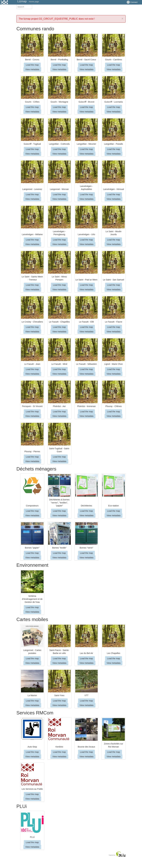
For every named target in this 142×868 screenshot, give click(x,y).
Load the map (32, 65)
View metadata (32, 69)
